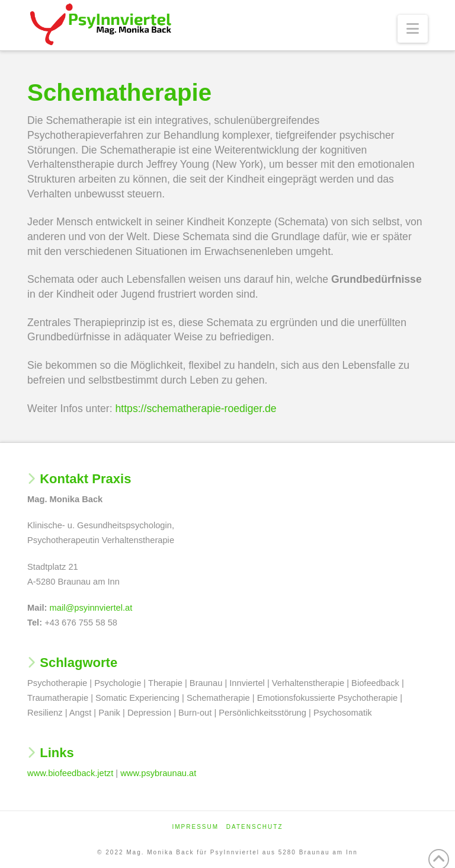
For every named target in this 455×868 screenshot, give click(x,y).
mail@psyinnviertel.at (91, 608)
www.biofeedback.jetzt (70, 773)
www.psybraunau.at (158, 773)
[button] (413, 29)
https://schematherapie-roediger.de (196, 409)
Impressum (195, 827)
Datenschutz (255, 827)
